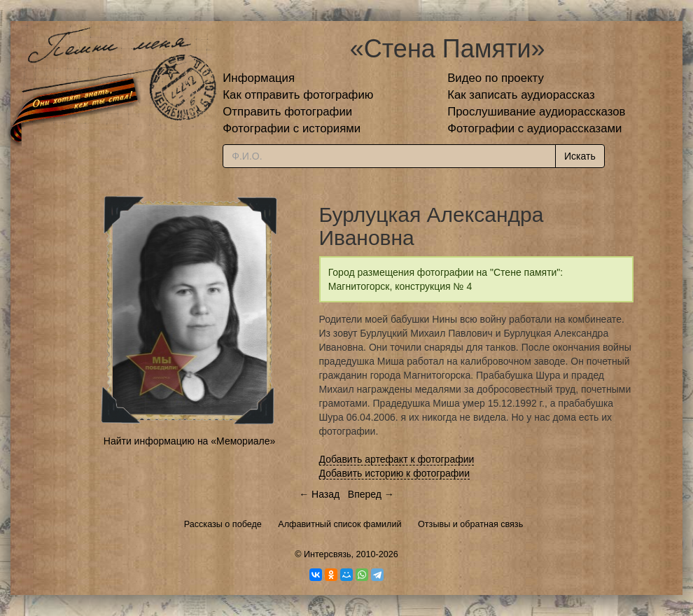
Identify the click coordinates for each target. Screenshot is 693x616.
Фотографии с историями (292, 128)
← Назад (319, 494)
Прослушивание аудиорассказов (536, 112)
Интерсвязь (328, 554)
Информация (259, 78)
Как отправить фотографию (298, 95)
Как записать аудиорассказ (521, 95)
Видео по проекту (496, 78)
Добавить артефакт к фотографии (397, 459)
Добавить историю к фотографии (395, 473)
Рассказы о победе (223, 524)
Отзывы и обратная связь (470, 524)
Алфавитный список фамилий (339, 524)
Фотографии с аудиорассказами (534, 128)
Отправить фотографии (287, 112)
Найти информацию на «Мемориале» (189, 441)
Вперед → (371, 494)
